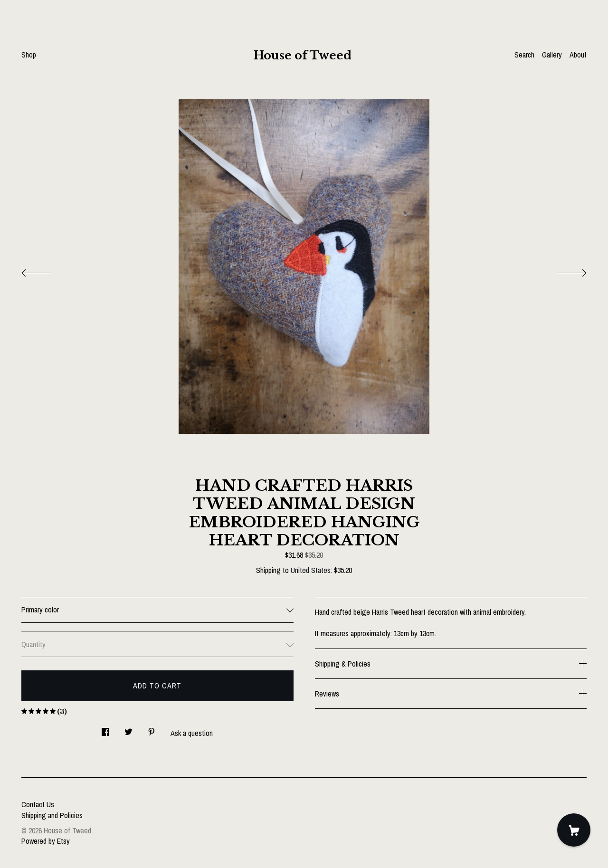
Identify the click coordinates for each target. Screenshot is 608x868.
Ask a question (192, 733)
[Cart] (574, 830)
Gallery (552, 55)
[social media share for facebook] (105, 729)
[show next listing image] (563, 270)
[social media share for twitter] (128, 729)
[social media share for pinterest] (152, 729)
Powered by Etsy (46, 841)
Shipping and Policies (52, 815)
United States (311, 570)
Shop (29, 55)
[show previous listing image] (45, 270)
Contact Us (38, 804)
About (578, 55)
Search (524, 55)
